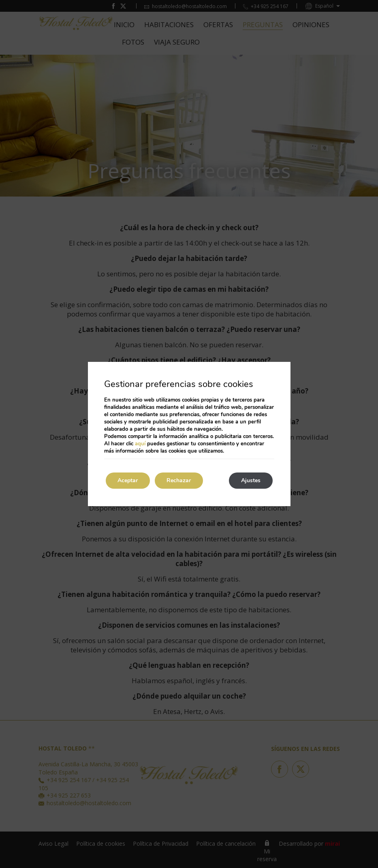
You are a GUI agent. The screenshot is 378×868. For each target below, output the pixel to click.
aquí (140, 444)
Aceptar (128, 480)
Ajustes (251, 480)
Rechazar (179, 480)
